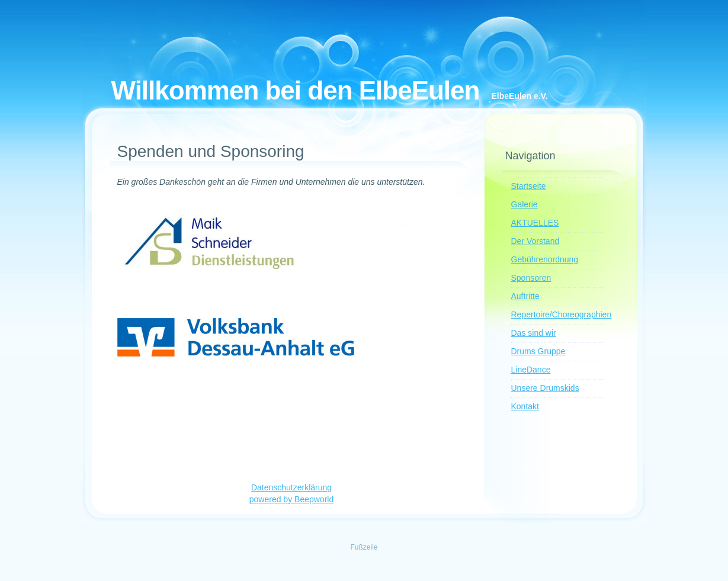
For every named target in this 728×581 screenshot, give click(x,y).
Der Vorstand (535, 241)
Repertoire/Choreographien (562, 314)
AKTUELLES (535, 223)
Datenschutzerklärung (291, 487)
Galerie (525, 204)
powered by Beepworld (291, 499)
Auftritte (525, 296)
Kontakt (525, 406)
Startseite (529, 186)
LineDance (531, 370)
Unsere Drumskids (545, 388)
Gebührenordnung (545, 259)
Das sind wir (534, 333)
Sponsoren (531, 278)
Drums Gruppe (538, 351)
